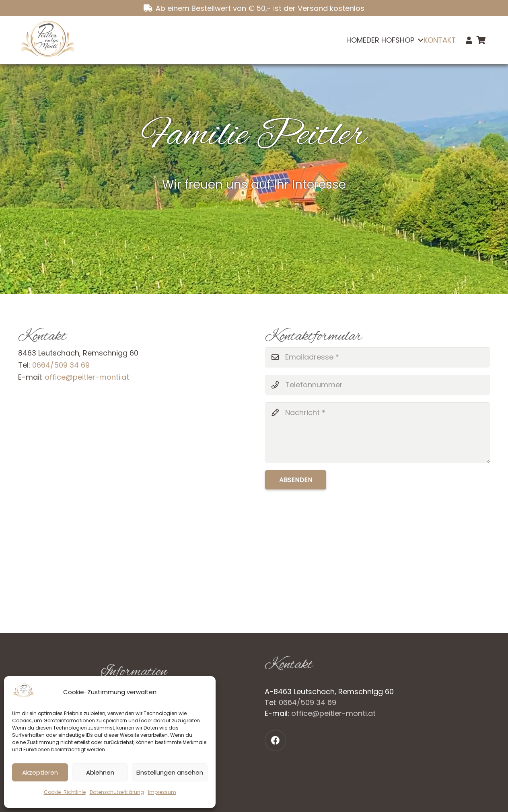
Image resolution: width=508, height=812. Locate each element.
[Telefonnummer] (378, 385)
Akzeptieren (40, 772)
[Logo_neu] (47, 40)
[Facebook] (276, 740)
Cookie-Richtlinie (65, 792)
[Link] (469, 40)
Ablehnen (100, 772)
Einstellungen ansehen (170, 772)
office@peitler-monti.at (87, 377)
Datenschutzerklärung (117, 792)
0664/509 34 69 (61, 365)
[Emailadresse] (378, 357)
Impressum (162, 792)
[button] (419, 40)
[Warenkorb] (481, 40)
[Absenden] (296, 480)
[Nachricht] (378, 433)
